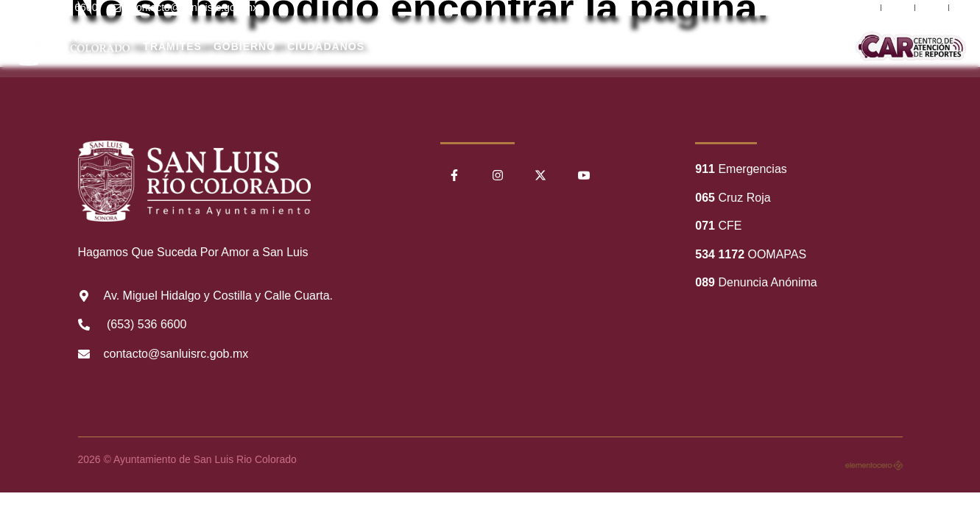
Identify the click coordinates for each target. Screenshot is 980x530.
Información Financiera (647, 46)
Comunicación (804, 46)
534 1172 (720, 254)
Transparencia (545, 46)
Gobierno (244, 46)
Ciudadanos (326, 46)
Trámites (172, 46)
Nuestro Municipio (407, 46)
